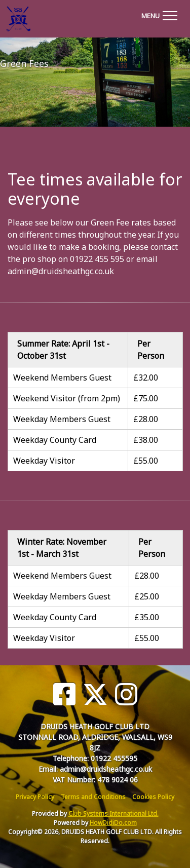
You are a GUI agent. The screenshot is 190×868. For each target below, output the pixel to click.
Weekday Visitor (44, 461)
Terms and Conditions (93, 797)
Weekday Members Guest (62, 419)
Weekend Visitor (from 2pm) (67, 398)
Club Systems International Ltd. (113, 814)
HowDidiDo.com (113, 823)
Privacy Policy (35, 797)
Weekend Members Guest (62, 378)
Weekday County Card (55, 440)
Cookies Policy (153, 797)
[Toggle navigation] (159, 14)
